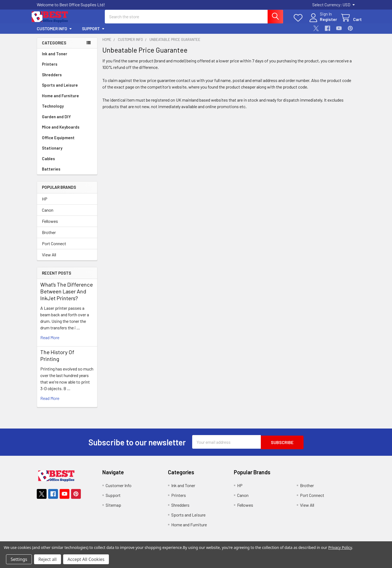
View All (49, 259)
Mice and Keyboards (61, 132)
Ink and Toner (55, 59)
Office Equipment (58, 142)
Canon (48, 215)
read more (50, 342)
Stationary (52, 153)
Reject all (48, 559)
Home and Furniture (60, 101)
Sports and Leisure (60, 90)
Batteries (51, 174)
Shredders (52, 80)
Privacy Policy (340, 547)
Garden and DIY (56, 122)
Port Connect (54, 248)
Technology (53, 111)
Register (322, 22)
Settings (19, 559)
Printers (50, 69)
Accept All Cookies (86, 559)
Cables (48, 163)
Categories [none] (54, 48)
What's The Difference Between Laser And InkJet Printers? (67, 296)
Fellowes (50, 226)
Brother (49, 237)
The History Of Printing (57, 360)
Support (93, 34)
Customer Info (54, 34)
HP (45, 204)
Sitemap (113, 509)
